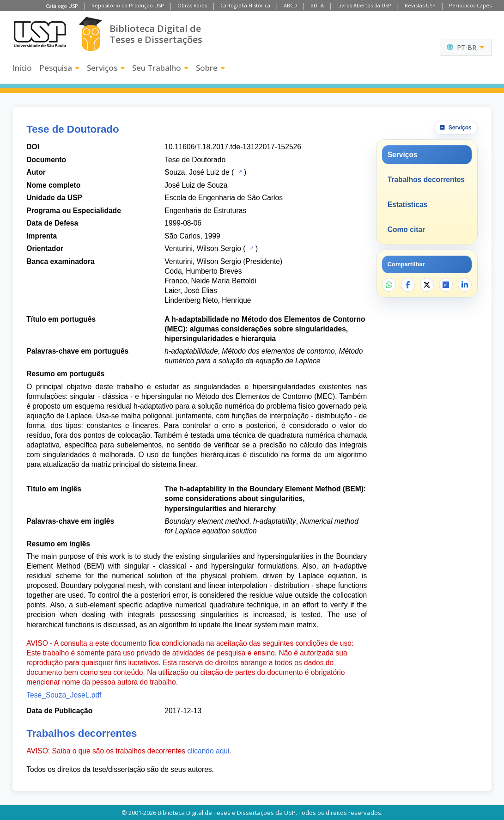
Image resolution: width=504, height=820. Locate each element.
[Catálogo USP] (239, 171)
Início (22, 68)
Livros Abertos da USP (364, 5)
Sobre (210, 68)
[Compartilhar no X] (427, 285)
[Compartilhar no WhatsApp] (389, 285)
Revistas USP (420, 5)
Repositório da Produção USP (128, 5)
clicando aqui (208, 751)
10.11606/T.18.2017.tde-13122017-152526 (233, 147)
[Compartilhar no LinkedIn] (465, 285)
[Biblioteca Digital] (90, 34)
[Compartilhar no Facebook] (408, 285)
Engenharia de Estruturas (205, 211)
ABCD (290, 5)
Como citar (406, 229)
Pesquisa (59, 68)
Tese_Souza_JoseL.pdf (64, 695)
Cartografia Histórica (245, 5)
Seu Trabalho (160, 68)
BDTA (317, 5)
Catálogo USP (62, 6)
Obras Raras (192, 5)
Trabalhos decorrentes (426, 180)
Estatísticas (408, 205)
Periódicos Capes (470, 5)
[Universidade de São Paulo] (40, 34)
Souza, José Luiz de (197, 172)
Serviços (106, 68)
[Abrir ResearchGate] (446, 285)
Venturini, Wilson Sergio (203, 248)
